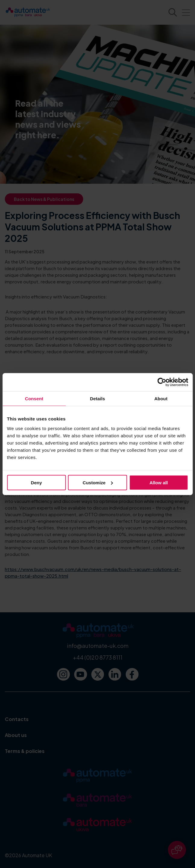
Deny (36, 482)
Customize (98, 482)
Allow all (159, 482)
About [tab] (161, 399)
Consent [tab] (34, 399)
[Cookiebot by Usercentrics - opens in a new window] (162, 382)
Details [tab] (98, 399)
